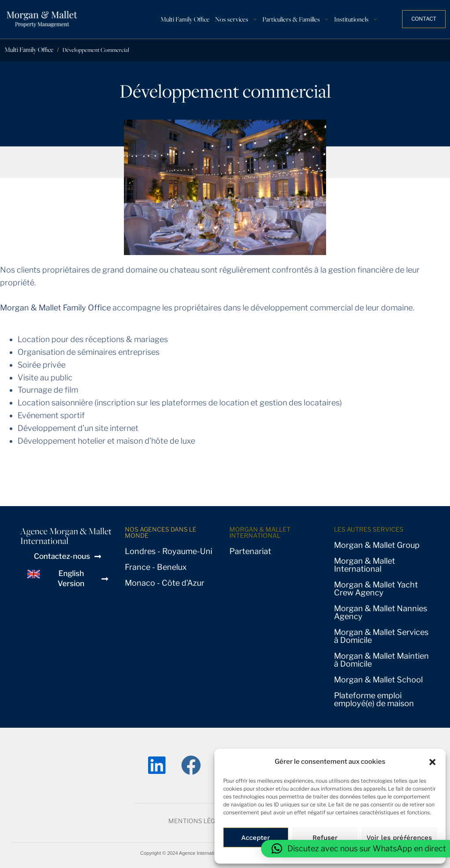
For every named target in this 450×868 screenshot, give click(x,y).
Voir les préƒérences (399, 838)
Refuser (325, 838)
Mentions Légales (200, 821)
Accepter (256, 838)
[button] (432, 762)
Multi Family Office (29, 49)
